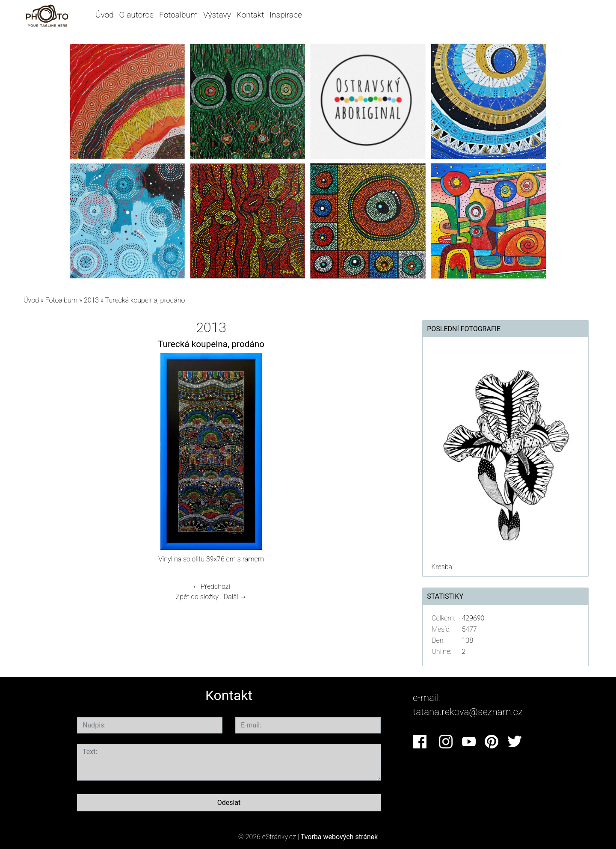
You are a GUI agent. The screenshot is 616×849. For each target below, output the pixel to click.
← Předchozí (211, 586)
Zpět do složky (197, 597)
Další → (235, 597)
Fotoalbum (178, 15)
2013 (91, 300)
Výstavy (217, 15)
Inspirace (286, 15)
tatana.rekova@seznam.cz (468, 712)
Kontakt (250, 15)
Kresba (442, 567)
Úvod (105, 15)
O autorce (137, 15)
